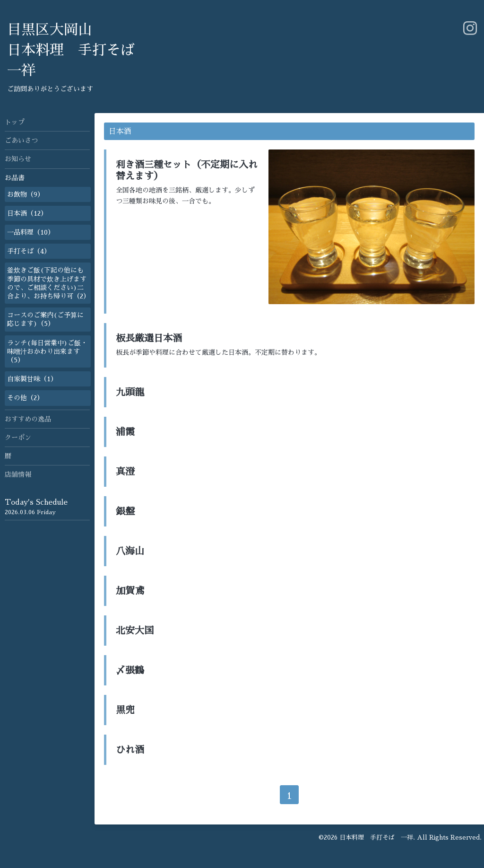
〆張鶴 (130, 670)
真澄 (125, 472)
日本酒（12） (27, 213)
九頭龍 (130, 392)
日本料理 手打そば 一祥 (376, 837)
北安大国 (135, 631)
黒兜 (125, 710)
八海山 (130, 551)
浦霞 (125, 432)
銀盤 (125, 511)
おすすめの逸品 (28, 419)
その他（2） (25, 398)
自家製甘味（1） (32, 379)
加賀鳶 (130, 591)
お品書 (15, 178)
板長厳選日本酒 (149, 338)
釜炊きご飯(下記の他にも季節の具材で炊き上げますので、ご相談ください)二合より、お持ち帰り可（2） (48, 283)
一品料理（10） (31, 232)
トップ (15, 122)
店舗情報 (18, 474)
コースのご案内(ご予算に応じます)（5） (45, 319)
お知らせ (18, 159)
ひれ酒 (130, 750)
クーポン (18, 438)
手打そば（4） (29, 251)
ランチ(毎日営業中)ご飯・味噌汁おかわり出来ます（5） (47, 351)
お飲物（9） (26, 194)
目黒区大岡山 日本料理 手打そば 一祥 (71, 50)
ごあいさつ (21, 140)
